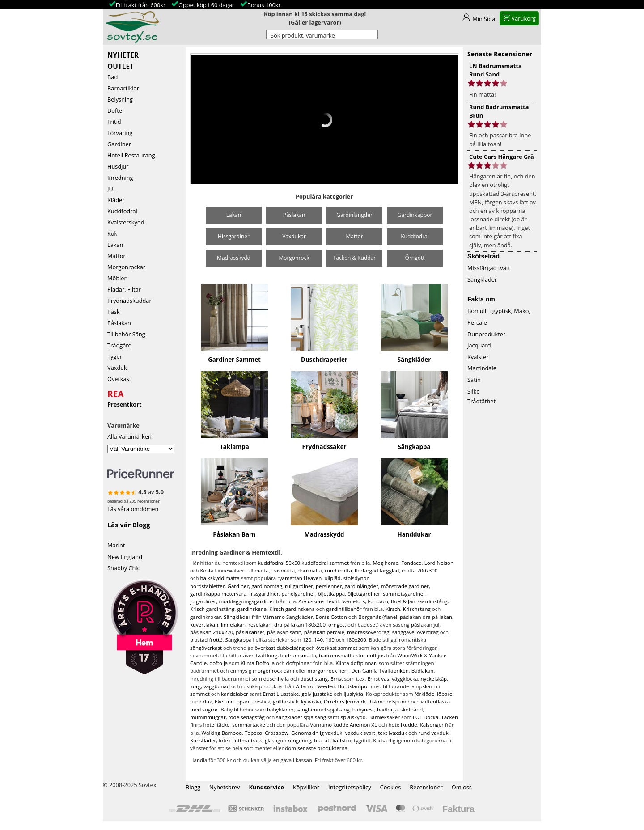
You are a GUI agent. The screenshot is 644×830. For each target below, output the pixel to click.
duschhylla (276, 679)
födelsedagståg (247, 717)
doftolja (218, 663)
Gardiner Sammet (234, 360)
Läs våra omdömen (133, 509)
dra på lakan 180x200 (300, 625)
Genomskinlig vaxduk (317, 733)
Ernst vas (378, 679)
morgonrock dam (273, 671)
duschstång (314, 679)
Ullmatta (258, 570)
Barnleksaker (384, 717)
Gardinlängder (354, 215)
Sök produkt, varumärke (303, 35)
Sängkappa (414, 447)
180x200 (356, 640)
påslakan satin (284, 632)
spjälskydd (353, 717)
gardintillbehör (344, 609)
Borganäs (370, 617)
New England (125, 557)
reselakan (260, 625)
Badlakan (423, 671)
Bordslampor (354, 686)
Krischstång (417, 609)
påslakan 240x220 (212, 632)
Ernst (337, 679)
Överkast (119, 379)
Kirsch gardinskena (292, 609)
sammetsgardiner (404, 594)
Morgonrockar (126, 267)
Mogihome (386, 563)
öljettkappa (331, 594)
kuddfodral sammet (325, 563)
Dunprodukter (486, 334)
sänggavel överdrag (415, 632)
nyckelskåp (434, 679)
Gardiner (119, 144)
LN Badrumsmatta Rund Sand (496, 70)
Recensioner (426, 787)
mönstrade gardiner (405, 586)
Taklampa (234, 447)
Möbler (117, 278)
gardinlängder (361, 586)
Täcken (449, 717)
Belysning (120, 99)
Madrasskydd (234, 258)
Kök (112, 233)
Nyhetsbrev (225, 787)
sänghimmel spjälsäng (323, 709)
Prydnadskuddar (129, 301)
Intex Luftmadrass (240, 740)
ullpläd (332, 578)
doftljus (376, 655)
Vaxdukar (294, 236)
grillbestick (286, 701)
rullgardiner (299, 586)
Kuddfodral (122, 211)
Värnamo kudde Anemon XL (343, 725)
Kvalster (478, 357)
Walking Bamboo (222, 733)
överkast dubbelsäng (280, 648)
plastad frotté (206, 640)
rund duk (201, 701)
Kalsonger (432, 725)
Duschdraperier (324, 360)
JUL (112, 189)
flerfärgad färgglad (377, 570)
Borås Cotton (331, 617)
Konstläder (203, 740)
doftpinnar (299, 663)
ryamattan (290, 578)
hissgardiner (264, 594)
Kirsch (393, 609)
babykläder (280, 709)
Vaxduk (117, 368)
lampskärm (424, 686)
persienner (329, 586)
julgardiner (203, 601)
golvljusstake (317, 694)
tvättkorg (267, 655)
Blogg (193, 787)
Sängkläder (414, 360)
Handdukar (414, 534)
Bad (112, 77)
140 (318, 640)
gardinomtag (267, 586)
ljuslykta (353, 694)
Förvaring (120, 133)
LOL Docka (426, 717)
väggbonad (217, 686)
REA (116, 393)
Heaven (313, 578)
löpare (445, 694)
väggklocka (405, 679)
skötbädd (411, 709)
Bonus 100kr (264, 5)
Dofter (116, 110)
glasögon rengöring (288, 740)
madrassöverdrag (368, 632)
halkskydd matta (220, 578)
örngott (337, 625)
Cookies (391, 787)
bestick (262, 701)
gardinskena (252, 609)
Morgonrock (294, 258)
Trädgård (119, 345)
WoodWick (410, 655)
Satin (474, 380)
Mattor (117, 256)
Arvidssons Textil (318, 601)
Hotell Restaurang (131, 155)
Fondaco (411, 563)
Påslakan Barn (234, 534)
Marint (116, 545)
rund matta (338, 570)
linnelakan (233, 625)
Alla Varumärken (129, 436)
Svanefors (353, 601)
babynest (363, 709)
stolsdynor (356, 578)
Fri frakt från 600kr (141, 5)
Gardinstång (433, 601)
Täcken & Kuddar (354, 258)
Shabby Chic (124, 568)
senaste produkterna (322, 748)
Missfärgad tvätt (489, 268)
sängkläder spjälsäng (301, 717)
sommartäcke (248, 725)
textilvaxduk (392, 733)
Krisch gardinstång (212, 609)
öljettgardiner (364, 594)
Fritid (114, 122)
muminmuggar (208, 717)
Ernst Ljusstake (281, 694)
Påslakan (119, 323)
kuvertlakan (204, 625)
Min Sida (484, 19)
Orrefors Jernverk (345, 701)
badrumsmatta (298, 655)
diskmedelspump (389, 701)
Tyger (115, 356)
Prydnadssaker (324, 447)
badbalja (387, 709)
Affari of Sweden (315, 686)
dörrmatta (310, 570)
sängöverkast (206, 648)
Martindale (482, 368)
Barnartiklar (123, 88)
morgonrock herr (328, 671)
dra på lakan (437, 617)
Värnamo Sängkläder (288, 617)
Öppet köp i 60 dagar (206, 5)
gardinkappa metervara (218, 594)
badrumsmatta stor (342, 655)
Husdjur (118, 166)
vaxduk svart (360, 733)
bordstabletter (208, 586)
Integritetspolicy (350, 787)
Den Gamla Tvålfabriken (380, 671)
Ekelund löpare (233, 701)
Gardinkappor (415, 215)
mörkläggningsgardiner (246, 601)
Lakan (115, 245)
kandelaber (235, 694)
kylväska (311, 701)
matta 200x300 (419, 570)
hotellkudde (403, 725)
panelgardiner (298, 594)
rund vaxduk (434, 733)
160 (330, 640)
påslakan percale (324, 632)
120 (307, 640)
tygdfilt (362, 740)
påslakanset (250, 632)
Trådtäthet (481, 401)
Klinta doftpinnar (356, 663)
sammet (200, 694)
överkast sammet (337, 648)
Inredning (120, 178)
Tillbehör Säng (126, 334)
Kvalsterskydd (126, 222)
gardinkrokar (205, 617)
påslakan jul (425, 625)
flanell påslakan (402, 617)
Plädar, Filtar (124, 289)
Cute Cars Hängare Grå (502, 157)
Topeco (253, 733)
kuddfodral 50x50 (279, 563)
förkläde (424, 694)
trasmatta (283, 570)
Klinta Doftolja (258, 663)
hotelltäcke (216, 725)
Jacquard (479, 345)
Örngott (415, 258)
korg (195, 686)
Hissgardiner (234, 236)
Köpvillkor (306, 787)
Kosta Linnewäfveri (223, 570)
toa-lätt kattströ (333, 740)
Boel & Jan (403, 601)
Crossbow (277, 733)
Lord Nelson (439, 563)
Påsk (114, 312)
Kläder (116, 200)
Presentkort (125, 404)
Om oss (462, 787)
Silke (473, 391)
